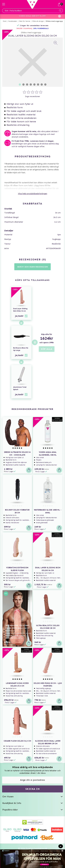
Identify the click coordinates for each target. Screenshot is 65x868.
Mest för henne (25, 21)
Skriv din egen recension (33, 267)
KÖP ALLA (47, 349)
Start (5, 21)
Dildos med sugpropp (54, 21)
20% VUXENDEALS (41, 29)
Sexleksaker (13, 21)
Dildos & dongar (38, 21)
